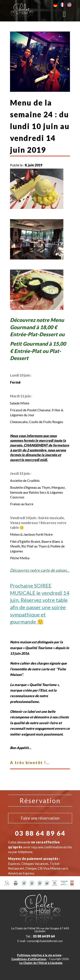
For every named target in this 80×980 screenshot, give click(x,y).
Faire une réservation (40, 818)
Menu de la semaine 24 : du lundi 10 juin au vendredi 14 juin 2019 (40, 126)
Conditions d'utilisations (29, 959)
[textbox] (40, 596)
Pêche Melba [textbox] (20, 558)
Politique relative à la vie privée (39, 955)
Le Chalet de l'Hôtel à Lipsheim (41, 963)
